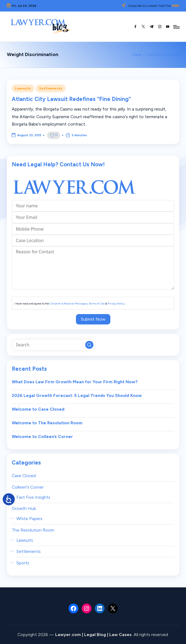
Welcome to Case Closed (38, 409)
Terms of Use (97, 304)
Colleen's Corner (28, 487)
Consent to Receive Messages (69, 304)
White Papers (29, 519)
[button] (89, 345)
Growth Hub (24, 508)
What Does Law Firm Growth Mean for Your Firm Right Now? (75, 382)
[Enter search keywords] (53, 345)
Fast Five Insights (33, 497)
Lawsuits (23, 88)
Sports (23, 563)
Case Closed (24, 476)
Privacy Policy (116, 304)
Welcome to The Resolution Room (47, 423)
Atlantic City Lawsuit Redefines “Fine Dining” (71, 99)
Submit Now (93, 319)
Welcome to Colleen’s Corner (42, 436)
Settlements (51, 88)
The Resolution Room (33, 530)
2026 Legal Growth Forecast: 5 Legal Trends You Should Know (77, 395)
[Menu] (176, 27)
